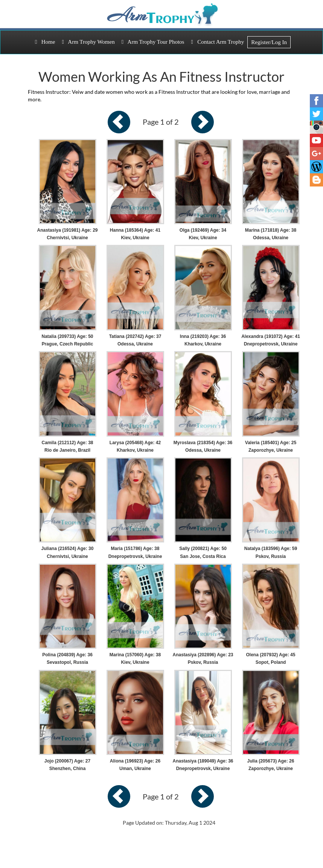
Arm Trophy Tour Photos (153, 42)
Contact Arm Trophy (217, 42)
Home (45, 42)
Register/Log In (269, 42)
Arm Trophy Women (88, 42)
